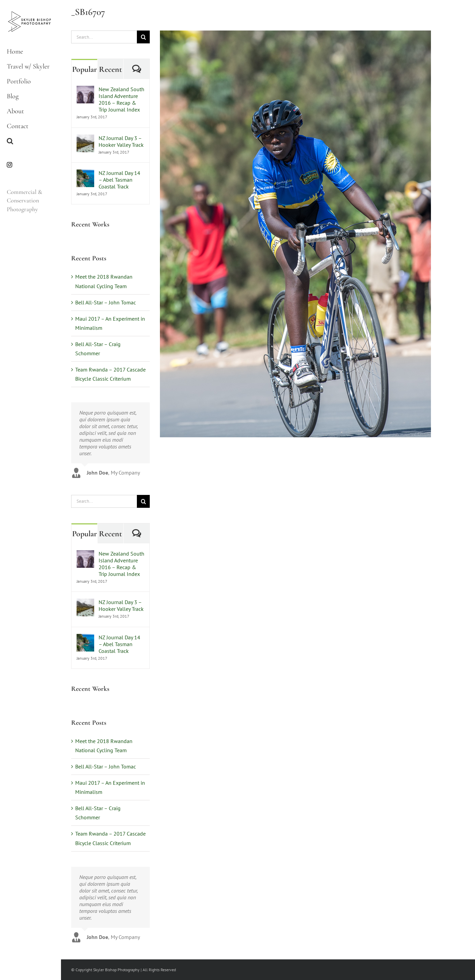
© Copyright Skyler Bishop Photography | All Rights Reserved (123, 970)
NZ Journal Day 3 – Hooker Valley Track (121, 141)
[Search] (143, 37)
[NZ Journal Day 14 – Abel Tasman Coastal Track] (85, 174)
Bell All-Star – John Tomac (106, 302)
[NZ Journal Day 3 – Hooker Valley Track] (85, 139)
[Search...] (104, 37)
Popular (85, 69)
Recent (110, 69)
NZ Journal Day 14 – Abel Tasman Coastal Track (119, 180)
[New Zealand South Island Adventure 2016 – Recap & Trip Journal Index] (85, 90)
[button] (30, 141)
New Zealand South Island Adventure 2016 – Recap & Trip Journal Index (121, 99)
